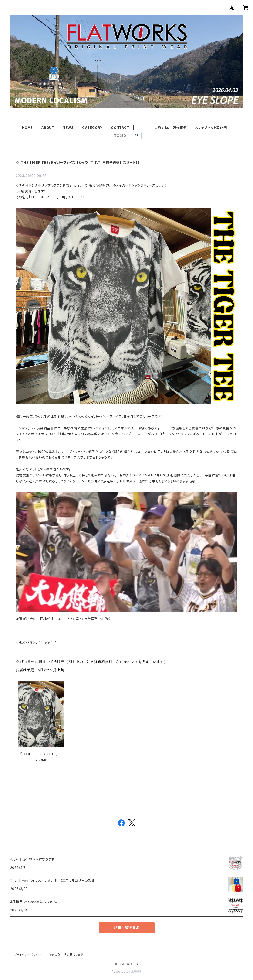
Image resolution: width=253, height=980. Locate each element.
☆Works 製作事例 (170, 128)
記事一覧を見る (127, 928)
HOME (27, 128)
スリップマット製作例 (211, 128)
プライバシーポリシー (28, 955)
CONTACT (120, 128)
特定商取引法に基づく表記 (66, 955)
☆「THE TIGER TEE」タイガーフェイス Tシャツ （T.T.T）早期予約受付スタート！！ (78, 163)
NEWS (68, 128)
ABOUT (48, 128)
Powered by (127, 971)
